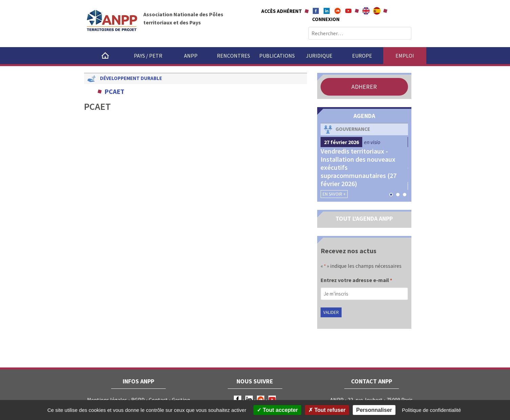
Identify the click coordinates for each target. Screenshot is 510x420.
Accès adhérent (282, 11)
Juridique (319, 56)
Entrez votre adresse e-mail (356, 281)
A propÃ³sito (377, 11)
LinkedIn (249, 399)
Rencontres (233, 56)
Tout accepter (277, 410)
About (366, 11)
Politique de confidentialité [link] (431, 410)
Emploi (405, 56)
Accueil (105, 56)
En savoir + (334, 194)
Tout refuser (327, 410)
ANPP (191, 56)
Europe (362, 56)
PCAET (114, 91)
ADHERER (364, 87)
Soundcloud (338, 11)
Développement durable (131, 78)
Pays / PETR (148, 56)
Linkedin (327, 11)
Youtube (348, 11)
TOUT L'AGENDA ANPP (364, 218)
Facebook (316, 11)
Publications (277, 56)
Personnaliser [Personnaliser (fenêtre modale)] (374, 410)
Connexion (326, 19)
